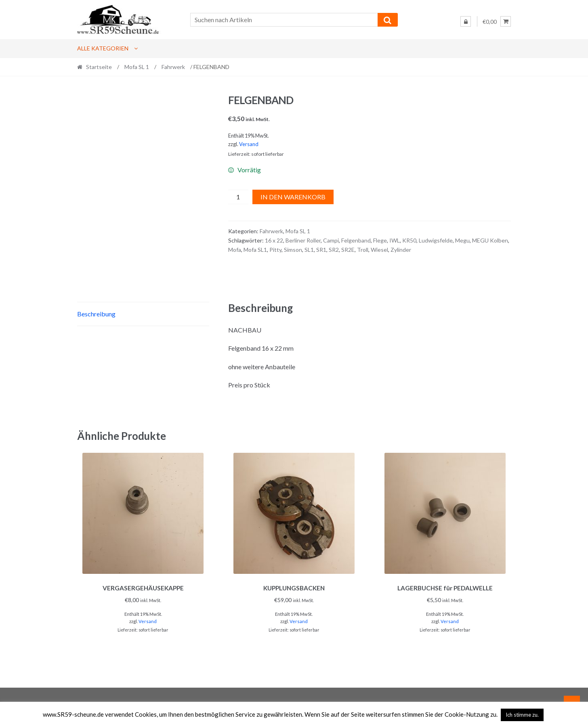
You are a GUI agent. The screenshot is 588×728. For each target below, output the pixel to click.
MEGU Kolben (490, 240)
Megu (462, 240)
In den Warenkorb (293, 197)
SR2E (348, 250)
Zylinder (401, 250)
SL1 (309, 250)
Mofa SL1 (255, 250)
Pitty (275, 250)
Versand (249, 144)
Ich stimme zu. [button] (522, 715)
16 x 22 (274, 240)
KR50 (409, 240)
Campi (331, 240)
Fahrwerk (173, 67)
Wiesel (379, 250)
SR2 (334, 250)
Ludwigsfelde (436, 240)
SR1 (321, 250)
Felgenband (356, 240)
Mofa (235, 250)
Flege (380, 240)
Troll (363, 250)
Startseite (99, 67)
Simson (293, 250)
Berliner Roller (303, 240)
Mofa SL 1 (137, 67)
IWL (395, 240)
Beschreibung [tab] (96, 314)
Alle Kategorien (103, 48)
